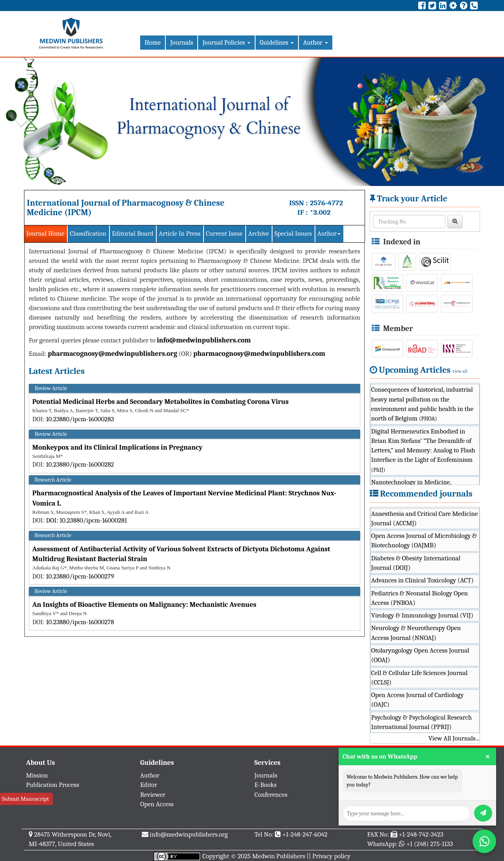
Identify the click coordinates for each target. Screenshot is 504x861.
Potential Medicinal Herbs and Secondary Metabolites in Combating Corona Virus (160, 402)
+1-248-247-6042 (305, 834)
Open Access (157, 804)
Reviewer (153, 795)
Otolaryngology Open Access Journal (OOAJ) (420, 655)
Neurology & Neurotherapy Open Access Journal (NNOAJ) (416, 633)
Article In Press (180, 233)
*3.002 (320, 212)
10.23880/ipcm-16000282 (80, 464)
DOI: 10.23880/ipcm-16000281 (87, 520)
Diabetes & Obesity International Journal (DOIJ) (416, 563)
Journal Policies (226, 42)
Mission (37, 775)
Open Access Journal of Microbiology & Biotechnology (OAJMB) (424, 540)
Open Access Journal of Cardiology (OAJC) (418, 700)
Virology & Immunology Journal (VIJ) (422, 615)
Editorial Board (132, 233)
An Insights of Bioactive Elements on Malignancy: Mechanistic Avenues (144, 605)
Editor (149, 785)
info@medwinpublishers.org (189, 834)
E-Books (265, 785)
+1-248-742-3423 (421, 834)
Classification (88, 233)
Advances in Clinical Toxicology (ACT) (423, 580)
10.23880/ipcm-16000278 (80, 622)
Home (153, 42)
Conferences (271, 795)
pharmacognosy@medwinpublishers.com (259, 354)
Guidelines (277, 42)
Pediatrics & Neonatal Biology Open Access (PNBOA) (420, 598)
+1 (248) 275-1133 (430, 844)
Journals (182, 42)
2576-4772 (326, 203)
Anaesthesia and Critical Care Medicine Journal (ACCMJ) (425, 518)
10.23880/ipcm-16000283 (80, 419)
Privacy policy (331, 856)
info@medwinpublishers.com (204, 340)
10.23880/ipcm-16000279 (80, 576)
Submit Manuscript (25, 799)
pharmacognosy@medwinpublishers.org (112, 354)
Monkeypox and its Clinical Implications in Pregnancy (117, 447)
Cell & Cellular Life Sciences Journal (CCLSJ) (420, 678)
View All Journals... (454, 738)
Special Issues (293, 233)
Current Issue (224, 233)
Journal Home (45, 233)
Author (316, 42)
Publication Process (53, 785)
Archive (258, 233)
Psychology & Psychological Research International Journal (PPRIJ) (422, 722)
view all (460, 371)
